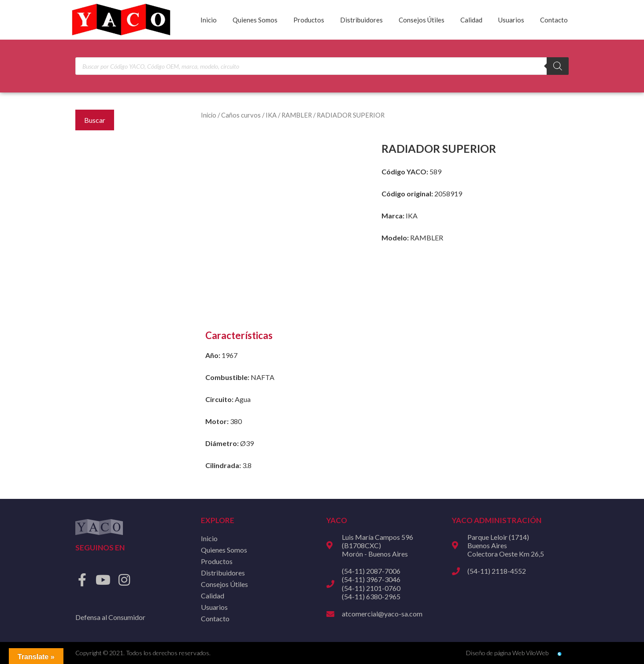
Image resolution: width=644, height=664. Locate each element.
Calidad (471, 20)
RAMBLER (297, 115)
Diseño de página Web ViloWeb (507, 653)
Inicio (209, 20)
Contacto (554, 20)
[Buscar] (558, 66)
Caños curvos (241, 115)
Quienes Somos (255, 20)
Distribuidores (361, 20)
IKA (271, 115)
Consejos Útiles (422, 20)
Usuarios (511, 20)
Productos (309, 20)
